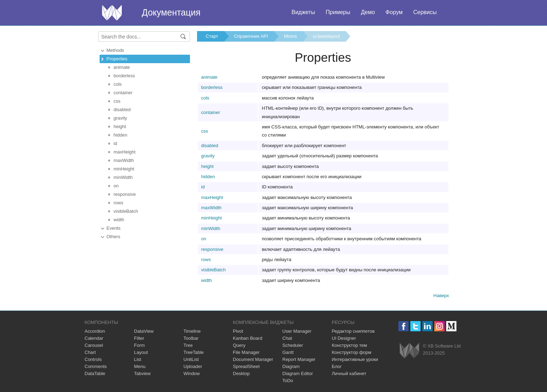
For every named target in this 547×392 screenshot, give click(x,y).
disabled (122, 110)
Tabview (142, 373)
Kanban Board (248, 338)
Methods (115, 50)
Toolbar (191, 338)
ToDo (288, 381)
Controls (93, 359)
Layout (141, 352)
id (115, 143)
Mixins (290, 36)
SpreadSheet (246, 366)
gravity (120, 118)
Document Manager (253, 359)
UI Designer (344, 338)
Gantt (288, 352)
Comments (96, 366)
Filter (139, 338)
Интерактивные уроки (355, 359)
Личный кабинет (349, 373)
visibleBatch (126, 211)
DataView (144, 331)
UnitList (191, 359)
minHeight (124, 169)
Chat (287, 338)
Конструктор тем (350, 345)
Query (239, 345)
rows (118, 203)
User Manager (297, 331)
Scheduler (293, 345)
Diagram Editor (298, 373)
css (117, 101)
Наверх (441, 295)
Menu (140, 366)
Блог (337, 366)
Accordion (95, 331)
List (138, 359)
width (119, 220)
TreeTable (194, 352)
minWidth (123, 177)
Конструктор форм (352, 352)
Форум (394, 12)
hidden (121, 135)
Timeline (192, 331)
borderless (124, 76)
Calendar (94, 338)
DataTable (95, 373)
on (116, 186)
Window (192, 373)
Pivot (238, 331)
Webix (409, 351)
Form (139, 345)
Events (114, 228)
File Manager (246, 352)
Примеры (338, 12)
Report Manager (299, 359)
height (120, 126)
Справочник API (251, 36)
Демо (368, 12)
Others (114, 237)
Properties (117, 59)
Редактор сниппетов (353, 331)
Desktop (242, 373)
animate (122, 67)
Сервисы (425, 12)
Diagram (291, 366)
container (123, 93)
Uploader (193, 366)
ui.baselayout (326, 36)
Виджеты (303, 12)
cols (118, 84)
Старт (212, 36)
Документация (171, 12)
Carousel (94, 345)
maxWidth (124, 160)
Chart (90, 352)
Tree (188, 345)
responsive (125, 194)
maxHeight (125, 152)
